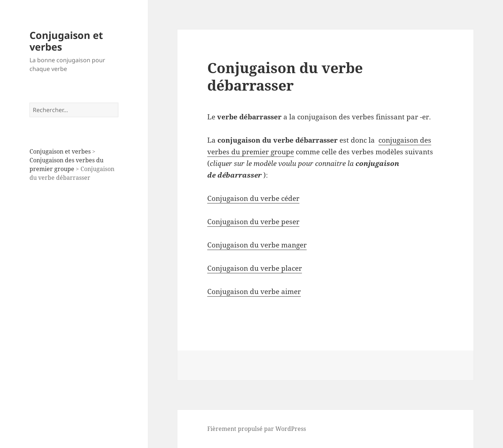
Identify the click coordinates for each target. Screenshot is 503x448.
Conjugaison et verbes (66, 41)
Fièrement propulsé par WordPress (257, 429)
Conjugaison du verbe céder (253, 198)
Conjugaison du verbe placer (255, 268)
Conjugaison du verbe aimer (254, 292)
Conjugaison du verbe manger (257, 245)
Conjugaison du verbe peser (253, 222)
